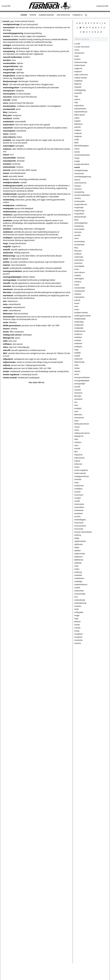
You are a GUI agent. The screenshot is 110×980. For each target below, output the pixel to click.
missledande (79, 510)
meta (5, 304)
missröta (77, 516)
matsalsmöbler (10, 158)
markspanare (9, 91)
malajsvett (78, 133)
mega (5, 243)
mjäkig (77, 538)
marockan (7, 97)
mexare (6, 329)
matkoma (7, 149)
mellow (6, 262)
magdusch (78, 71)
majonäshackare (80, 109)
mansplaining (9, 51)
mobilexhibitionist (81, 584)
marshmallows (9, 106)
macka (77, 56)
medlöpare (8, 238)
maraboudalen (9, 63)
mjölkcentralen (80, 554)
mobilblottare (79, 578)
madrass (77, 59)
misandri (77, 492)
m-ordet (77, 44)
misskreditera (79, 507)
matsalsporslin (9, 161)
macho (77, 50)
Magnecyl (78, 84)
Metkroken (8, 314)
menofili (7, 283)
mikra (6, 347)
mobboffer (78, 575)
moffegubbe (79, 612)
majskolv (77, 121)
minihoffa (78, 479)
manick (6, 21)
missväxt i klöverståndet (83, 532)
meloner (7, 265)
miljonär (7, 365)
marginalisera (9, 76)
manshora (7, 48)
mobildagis (78, 581)
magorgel (78, 87)
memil (6, 268)
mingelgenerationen (82, 476)
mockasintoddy (80, 594)
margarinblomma (11, 66)
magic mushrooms (81, 75)
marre (6, 103)
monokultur (79, 640)
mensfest (7, 286)
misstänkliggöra (80, 520)
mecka (6, 179)
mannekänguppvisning (13, 33)
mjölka (77, 547)
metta (6, 322)
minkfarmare (79, 486)
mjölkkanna (78, 557)
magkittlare (78, 81)
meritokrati (8, 295)
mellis (6, 259)
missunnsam (79, 523)
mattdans (7, 164)
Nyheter (33, 15)
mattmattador (9, 167)
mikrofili (7, 350)
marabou (7, 60)
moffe (76, 609)
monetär (77, 628)
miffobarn (7, 344)
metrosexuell (9, 317)
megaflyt (7, 246)
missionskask (79, 504)
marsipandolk (9, 109)
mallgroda (78, 136)
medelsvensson (10, 212)
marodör (7, 100)
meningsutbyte (10, 280)
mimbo (6, 371)
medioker (7, 229)
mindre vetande (10, 378)
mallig (76, 139)
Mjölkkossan (79, 560)
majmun (77, 99)
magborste (78, 68)
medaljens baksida (11, 182)
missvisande (79, 529)
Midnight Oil (8, 338)
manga (77, 158)
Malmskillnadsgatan (82, 146)
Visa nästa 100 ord (36, 382)
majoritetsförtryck (81, 112)
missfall (77, 501)
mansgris (7, 45)
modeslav (78, 606)
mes (5, 301)
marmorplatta (9, 94)
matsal (6, 155)
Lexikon (24, 15)
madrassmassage (81, 62)
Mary (5, 112)
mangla (77, 161)
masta (6, 134)
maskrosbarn (9, 125)
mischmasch (79, 495)
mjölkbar (77, 550)
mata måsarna (9, 137)
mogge (77, 615)
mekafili (7, 250)
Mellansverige (9, 256)
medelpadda (8, 208)
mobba (77, 569)
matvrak (7, 170)
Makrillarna (78, 124)
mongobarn (79, 634)
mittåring (78, 535)
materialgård (9, 146)
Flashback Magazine (46, 15)
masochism (8, 128)
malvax (77, 149)
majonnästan (79, 105)
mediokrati (8, 232)
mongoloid (78, 637)
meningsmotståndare (12, 271)
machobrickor (79, 53)
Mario (6, 84)
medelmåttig (9, 200)
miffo (5, 341)
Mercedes (7, 292)
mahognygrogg (80, 90)
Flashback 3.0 (78, 15)
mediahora (8, 215)
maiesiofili (78, 93)
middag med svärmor (12, 335)
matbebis (7, 140)
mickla (6, 332)
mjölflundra (78, 544)
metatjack (7, 307)
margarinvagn (9, 73)
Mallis (76, 143)
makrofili (77, 127)
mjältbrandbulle (80, 541)
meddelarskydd (10, 194)
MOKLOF (77, 622)
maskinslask (8, 122)
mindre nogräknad (11, 374)
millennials (8, 368)
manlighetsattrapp (11, 24)
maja (76, 96)
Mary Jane (7, 115)
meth (5, 310)
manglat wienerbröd (82, 164)
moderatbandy (80, 600)
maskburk (7, 118)
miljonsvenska (9, 362)
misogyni (78, 498)
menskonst (8, 289)
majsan (77, 118)
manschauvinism (10, 39)
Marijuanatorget (10, 81)
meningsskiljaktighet (12, 277)
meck (5, 176)
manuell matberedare (13, 57)
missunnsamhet (80, 526)
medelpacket (9, 205)
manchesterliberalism (82, 155)
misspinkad (78, 513)
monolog (77, 643)
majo (76, 102)
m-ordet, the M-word (82, 47)
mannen (7, 36)
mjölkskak (78, 563)
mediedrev (8, 220)
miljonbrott (8, 359)
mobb (76, 566)
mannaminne (9, 27)
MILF (5, 353)
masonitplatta (9, 131)
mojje (76, 618)
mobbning (78, 572)
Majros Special (79, 115)
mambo (77, 152)
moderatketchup (80, 603)
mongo (77, 631)
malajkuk (78, 130)
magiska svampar (81, 78)
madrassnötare (80, 65)
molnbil (77, 625)
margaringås (9, 69)
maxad (6, 173)
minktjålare (78, 489)
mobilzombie (79, 591)
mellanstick (8, 253)
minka (77, 482)
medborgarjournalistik (13, 186)
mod (76, 597)
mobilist (77, 588)
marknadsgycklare (11, 88)
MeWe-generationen (12, 325)
